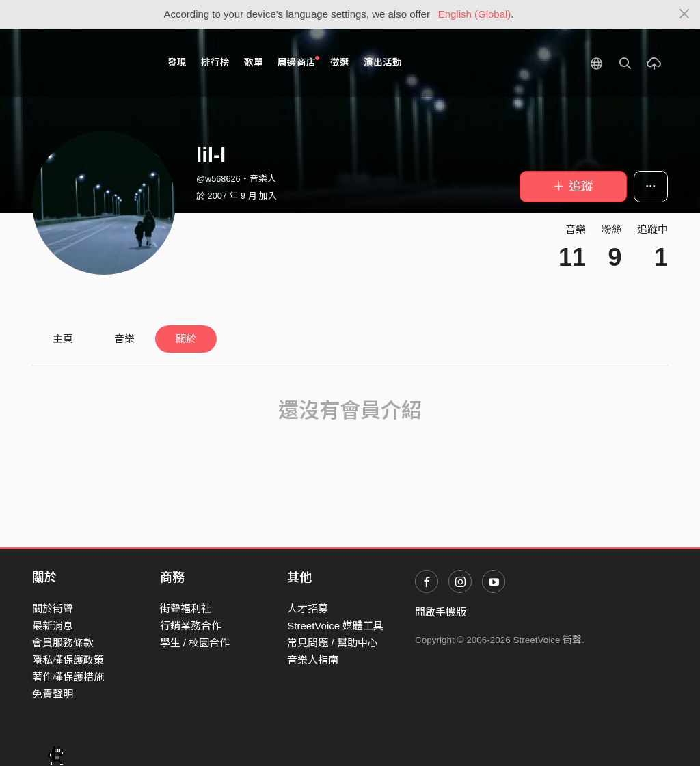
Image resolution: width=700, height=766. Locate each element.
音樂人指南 (313, 660)
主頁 (63, 339)
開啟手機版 (441, 612)
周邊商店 (298, 62)
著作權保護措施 (68, 677)
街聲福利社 (186, 608)
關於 (186, 339)
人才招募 (308, 608)
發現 (177, 63)
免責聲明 (53, 694)
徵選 (340, 63)
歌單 (254, 63)
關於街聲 (53, 608)
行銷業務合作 (191, 626)
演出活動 (383, 63)
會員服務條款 (63, 643)
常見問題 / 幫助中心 (333, 643)
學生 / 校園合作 (195, 643)
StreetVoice (89, 63)
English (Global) (475, 14)
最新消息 (53, 626)
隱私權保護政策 (68, 660)
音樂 (124, 339)
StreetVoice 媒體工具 (335, 626)
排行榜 (215, 63)
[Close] (685, 14)
